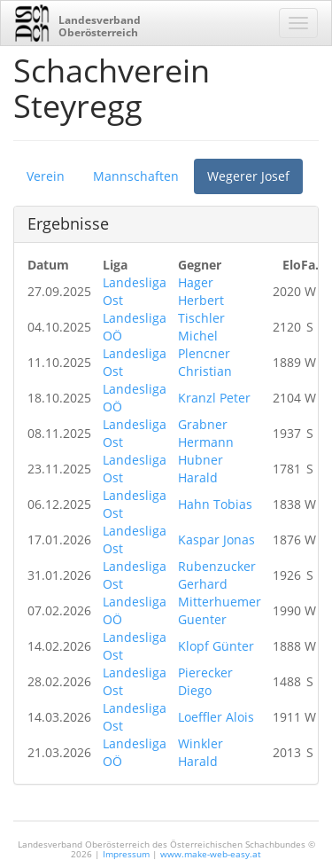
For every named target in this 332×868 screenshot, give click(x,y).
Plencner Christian (205, 362)
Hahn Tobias (215, 504)
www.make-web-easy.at (211, 854)
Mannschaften (136, 176)
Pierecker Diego (205, 681)
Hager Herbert (201, 291)
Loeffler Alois (216, 717)
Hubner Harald (201, 469)
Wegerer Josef (248, 176)
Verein (46, 176)
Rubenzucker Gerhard (217, 575)
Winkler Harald (201, 752)
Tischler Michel (201, 327)
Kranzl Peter (214, 398)
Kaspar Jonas (216, 540)
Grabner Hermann (206, 433)
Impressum (126, 854)
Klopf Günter (216, 646)
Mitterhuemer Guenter (220, 610)
